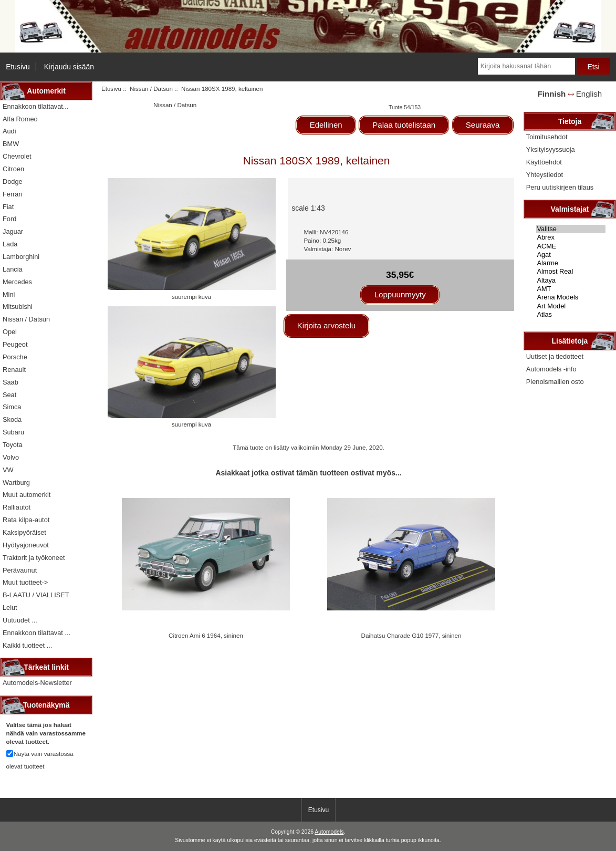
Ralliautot (17, 507)
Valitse (571, 229)
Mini (9, 294)
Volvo (11, 457)
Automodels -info (551, 369)
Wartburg (16, 482)
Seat (9, 395)
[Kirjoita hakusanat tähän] (526, 66)
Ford (9, 219)
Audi (9, 131)
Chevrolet (17, 156)
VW (8, 470)
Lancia (13, 269)
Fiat (8, 207)
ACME (571, 246)
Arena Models (571, 297)
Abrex (571, 237)
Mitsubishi (18, 307)
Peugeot (15, 344)
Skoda (12, 419)
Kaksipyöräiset (24, 532)
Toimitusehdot (547, 137)
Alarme (571, 263)
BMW (11, 144)
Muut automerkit (27, 495)
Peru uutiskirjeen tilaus (560, 187)
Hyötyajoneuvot (26, 545)
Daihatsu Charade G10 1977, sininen (411, 635)
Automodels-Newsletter (37, 683)
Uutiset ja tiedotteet (555, 356)
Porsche (15, 357)
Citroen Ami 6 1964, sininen (206, 635)
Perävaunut (20, 570)
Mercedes (17, 282)
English (589, 94)
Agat (571, 255)
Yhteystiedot (545, 175)
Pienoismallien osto (555, 382)
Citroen (13, 169)
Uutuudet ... (20, 620)
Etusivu (18, 67)
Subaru (13, 432)
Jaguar (13, 231)
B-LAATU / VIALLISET (36, 595)
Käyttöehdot (544, 162)
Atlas (571, 315)
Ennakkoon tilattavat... (35, 106)
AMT (571, 289)
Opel (10, 332)
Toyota (13, 445)
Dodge (13, 181)
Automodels (329, 832)
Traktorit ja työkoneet (34, 558)
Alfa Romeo (20, 119)
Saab (11, 382)
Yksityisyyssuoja (551, 149)
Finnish (552, 94)
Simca (12, 407)
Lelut (10, 608)
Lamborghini (21, 257)
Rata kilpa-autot (26, 520)
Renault (14, 370)
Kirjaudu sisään (69, 67)
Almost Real (571, 272)
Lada (10, 244)
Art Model (571, 306)
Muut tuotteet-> (25, 582)
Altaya (571, 281)
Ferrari (13, 194)
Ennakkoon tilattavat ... (36, 633)
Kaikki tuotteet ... (27, 645)
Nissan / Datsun (151, 89)
